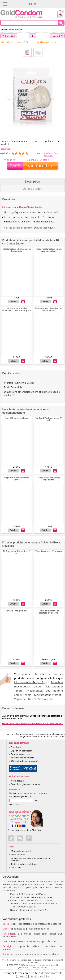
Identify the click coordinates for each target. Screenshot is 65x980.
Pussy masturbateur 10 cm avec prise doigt (49, 250)
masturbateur (29, 213)
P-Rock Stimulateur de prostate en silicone (49, 612)
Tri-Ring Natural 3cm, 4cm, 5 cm (17, 552)
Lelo (5, 941)
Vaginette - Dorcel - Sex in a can (34, 699)
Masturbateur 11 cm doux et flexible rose (17, 250)
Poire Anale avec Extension (49, 551)
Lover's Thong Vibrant (17, 611)
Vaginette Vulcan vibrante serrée (17, 479)
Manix (6, 929)
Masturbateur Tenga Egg (30, 683)
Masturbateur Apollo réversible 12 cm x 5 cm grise (16, 310)
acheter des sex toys (30, 960)
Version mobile (39, 977)
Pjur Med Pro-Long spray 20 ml (48, 419)
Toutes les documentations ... (25, 864)
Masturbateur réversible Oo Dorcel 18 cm (48, 310)
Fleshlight (7, 946)
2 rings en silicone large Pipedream (49, 479)
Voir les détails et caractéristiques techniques (29, 228)
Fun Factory (9, 934)
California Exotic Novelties (52, 154)
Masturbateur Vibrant (47, 695)
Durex (6, 924)
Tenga (6, 954)
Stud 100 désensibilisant (17, 418)
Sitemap (44, 968)
